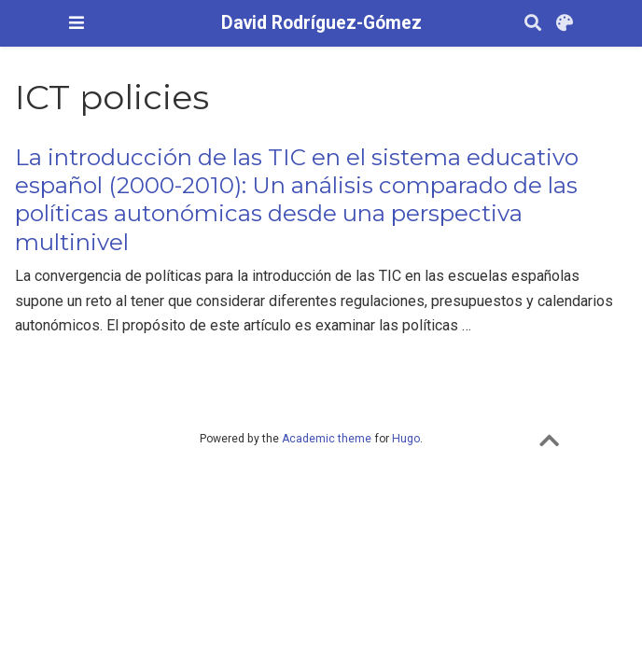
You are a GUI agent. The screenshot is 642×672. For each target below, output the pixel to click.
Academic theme (327, 439)
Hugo (406, 439)
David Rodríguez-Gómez (321, 23)
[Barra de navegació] (77, 23)
